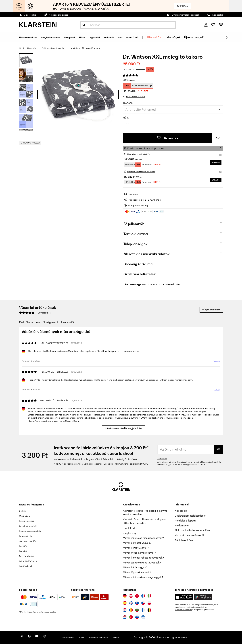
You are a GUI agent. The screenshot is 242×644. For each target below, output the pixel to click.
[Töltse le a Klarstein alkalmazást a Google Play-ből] (203, 597)
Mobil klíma (26, 516)
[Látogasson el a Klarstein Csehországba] (143, 603)
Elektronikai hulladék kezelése (192, 530)
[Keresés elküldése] (84, 25)
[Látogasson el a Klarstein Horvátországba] (125, 610)
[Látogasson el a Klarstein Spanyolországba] (125, 603)
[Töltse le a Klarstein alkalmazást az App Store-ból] (184, 597)
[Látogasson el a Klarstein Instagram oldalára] (22, 638)
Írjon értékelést (209, 310)
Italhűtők (24, 545)
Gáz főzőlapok (27, 565)
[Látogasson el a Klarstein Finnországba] (143, 610)
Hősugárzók (33, 48)
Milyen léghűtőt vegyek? (137, 572)
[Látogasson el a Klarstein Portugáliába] (131, 617)
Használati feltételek (114, 637)
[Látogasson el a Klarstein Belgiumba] (149, 610)
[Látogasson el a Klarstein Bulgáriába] (137, 610)
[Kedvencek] (213, 25)
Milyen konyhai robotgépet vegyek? (143, 558)
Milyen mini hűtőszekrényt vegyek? (143, 577)
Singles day (130, 533)
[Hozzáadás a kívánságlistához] (218, 138)
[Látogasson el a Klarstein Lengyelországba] (149, 603)
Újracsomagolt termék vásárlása (144, 171)
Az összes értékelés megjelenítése (125, 428)
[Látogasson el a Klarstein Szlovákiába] (137, 603)
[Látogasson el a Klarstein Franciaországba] (143, 596)
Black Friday (130, 528)
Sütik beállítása (184, 540)
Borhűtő (24, 511)
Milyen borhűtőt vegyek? (137, 543)
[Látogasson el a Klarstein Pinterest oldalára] (52, 638)
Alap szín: (128, 103)
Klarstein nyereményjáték (190, 535)
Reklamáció (182, 526)
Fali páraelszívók (29, 555)
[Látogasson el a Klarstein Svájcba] (137, 596)
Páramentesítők (28, 521)
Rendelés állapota (185, 521)
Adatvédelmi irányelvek (197, 607)
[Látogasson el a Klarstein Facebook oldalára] (32, 638)
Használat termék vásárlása (142, 154)
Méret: (126, 118)
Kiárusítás (182, 37)
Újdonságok (200, 37)
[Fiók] (206, 25)
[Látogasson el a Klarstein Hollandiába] (125, 617)
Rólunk (135, 637)
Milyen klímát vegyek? (136, 548)
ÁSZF (94, 637)
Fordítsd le (215, 362)
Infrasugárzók (27, 535)
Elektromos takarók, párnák (58, 48)
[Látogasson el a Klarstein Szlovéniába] (137, 617)
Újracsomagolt (222, 37)
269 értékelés (129, 80)
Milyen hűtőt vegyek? (135, 567)
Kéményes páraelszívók (33, 530)
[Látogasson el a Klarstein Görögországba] (143, 617)
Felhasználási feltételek (184, 610)
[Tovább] (227, 37)
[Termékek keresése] (128, 25)
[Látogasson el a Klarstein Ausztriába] (131, 596)
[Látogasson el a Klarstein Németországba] (125, 596)
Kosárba (167, 138)
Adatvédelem (163, 459)
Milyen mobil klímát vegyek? (139, 553)
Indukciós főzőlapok (31, 560)
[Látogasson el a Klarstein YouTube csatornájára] (42, 638)
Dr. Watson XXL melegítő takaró (92, 48)
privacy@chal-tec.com (192, 464)
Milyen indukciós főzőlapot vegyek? (143, 538)
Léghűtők (25, 550)
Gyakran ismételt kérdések (186, 15)
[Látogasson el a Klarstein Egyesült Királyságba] (131, 603)
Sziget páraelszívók (31, 526)
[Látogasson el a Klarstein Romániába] (131, 610)
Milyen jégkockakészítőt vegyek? (142, 563)
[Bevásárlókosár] (221, 25)
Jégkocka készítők (30, 540)
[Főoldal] (23, 48)
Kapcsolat (218, 15)
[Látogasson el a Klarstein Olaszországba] (149, 596)
